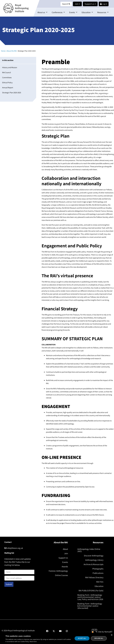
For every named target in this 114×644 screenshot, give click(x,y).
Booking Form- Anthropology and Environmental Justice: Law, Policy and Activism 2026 (90, 598)
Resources (103, 12)
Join (66, 554)
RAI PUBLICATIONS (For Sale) (91, 591)
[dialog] (57, 638)
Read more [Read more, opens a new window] (33, 642)
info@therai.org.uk (14, 548)
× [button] (112, 635)
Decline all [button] (99, 638)
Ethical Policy (7, 83)
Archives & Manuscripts (93, 564)
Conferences (58, 12)
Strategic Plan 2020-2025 (12, 93)
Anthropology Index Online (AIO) (89, 550)
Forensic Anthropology (58, 571)
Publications (98, 573)
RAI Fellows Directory (94, 578)
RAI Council (6, 73)
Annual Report (8, 88)
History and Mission (10, 68)
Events (73, 12)
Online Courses (61, 575)
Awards (64, 567)
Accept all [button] (82, 638)
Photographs (98, 569)
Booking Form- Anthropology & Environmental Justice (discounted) (90, 608)
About (65, 549)
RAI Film (100, 582)
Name (7, 569)
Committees (7, 78)
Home (3, 51)
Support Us (63, 558)
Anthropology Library (94, 560)
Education (87, 12)
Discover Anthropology (93, 556)
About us (42, 12)
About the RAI (12, 51)
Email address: (19, 578)
